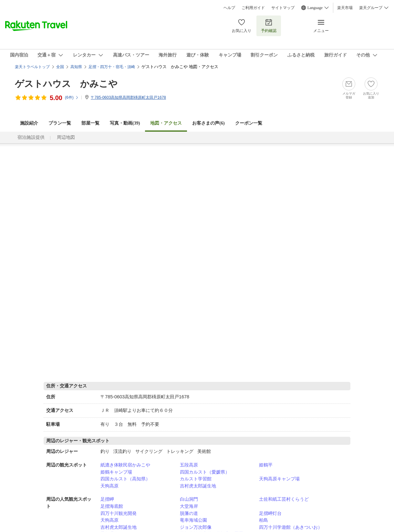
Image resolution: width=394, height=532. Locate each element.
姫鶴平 (266, 465)
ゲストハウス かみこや (66, 84)
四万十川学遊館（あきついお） (291, 527)
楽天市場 (345, 8)
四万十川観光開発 (119, 513)
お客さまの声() (208, 123)
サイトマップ (283, 8)
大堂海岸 (189, 506)
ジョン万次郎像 (196, 527)
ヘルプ (229, 8)
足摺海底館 (112, 506)
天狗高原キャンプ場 (279, 479)
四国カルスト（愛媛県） (205, 472)
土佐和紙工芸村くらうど (284, 499)
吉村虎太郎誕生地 (198, 486)
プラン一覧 (60, 123)
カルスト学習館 (196, 479)
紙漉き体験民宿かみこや (125, 465)
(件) (72, 97)
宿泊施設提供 (31, 137)
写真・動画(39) (125, 123)
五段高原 (189, 465)
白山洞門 (189, 499)
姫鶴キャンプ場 (116, 472)
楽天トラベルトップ (32, 67)
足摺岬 (107, 499)
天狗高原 (109, 486)
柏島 (264, 520)
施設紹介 (29, 123)
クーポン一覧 (249, 123)
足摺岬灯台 (270, 513)
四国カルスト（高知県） (125, 479)
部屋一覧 (90, 123)
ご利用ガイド (253, 8)
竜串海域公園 (193, 520)
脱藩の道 (189, 513)
